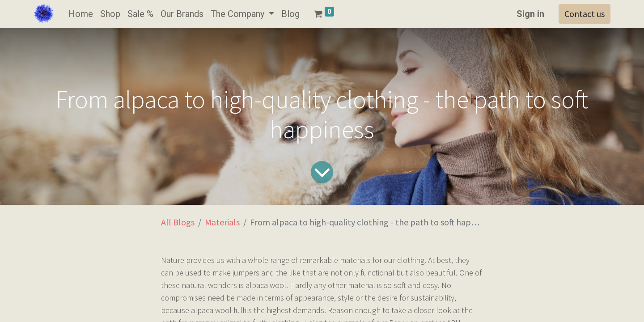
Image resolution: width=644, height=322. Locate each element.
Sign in (530, 14)
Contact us (585, 14)
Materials (222, 222)
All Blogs (178, 222)
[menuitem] (81, 14)
